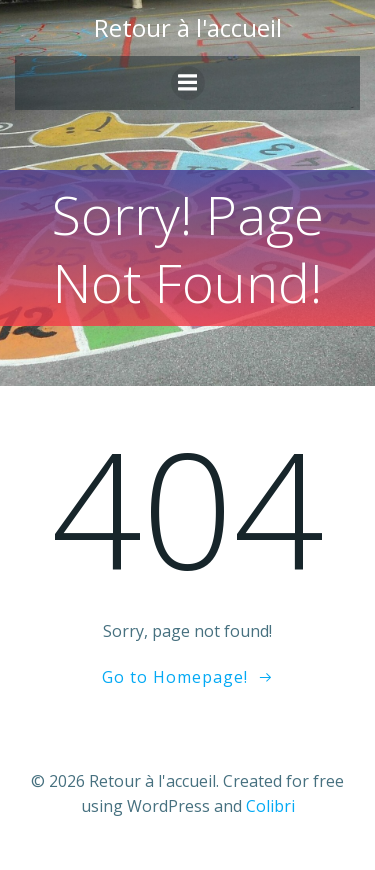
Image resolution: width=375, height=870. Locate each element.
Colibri (270, 806)
